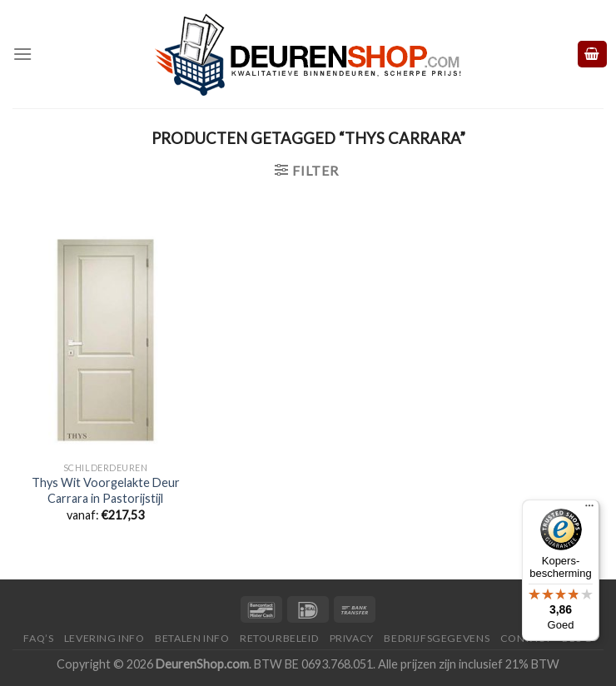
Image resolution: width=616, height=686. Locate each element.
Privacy (352, 638)
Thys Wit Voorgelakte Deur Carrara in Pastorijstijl (106, 490)
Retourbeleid (279, 638)
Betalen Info (192, 638)
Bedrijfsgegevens (437, 638)
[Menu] (22, 54)
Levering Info (104, 638)
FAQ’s (38, 638)
